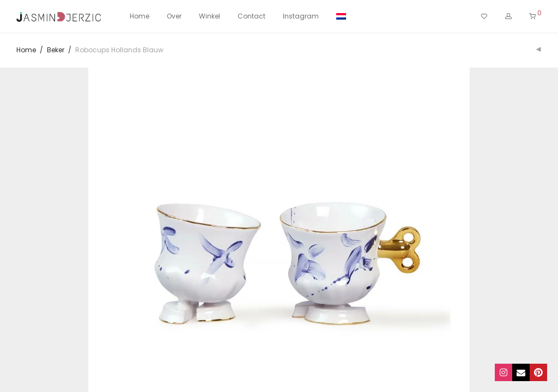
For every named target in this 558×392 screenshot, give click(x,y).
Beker (56, 50)
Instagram (301, 16)
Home (139, 16)
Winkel (210, 16)
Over (174, 16)
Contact (251, 16)
